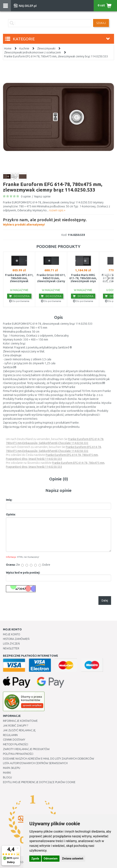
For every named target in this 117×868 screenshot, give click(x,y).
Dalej (105, 600)
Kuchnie (24, 48)
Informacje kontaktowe (20, 721)
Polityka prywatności (18, 754)
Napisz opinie (42, 196)
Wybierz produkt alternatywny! (45, 221)
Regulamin (10, 735)
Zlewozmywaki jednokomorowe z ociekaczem (33, 52)
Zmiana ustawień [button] (73, 859)
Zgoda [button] (35, 859)
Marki (7, 773)
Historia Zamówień (16, 639)
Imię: (9, 500)
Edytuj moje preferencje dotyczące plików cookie (39, 782)
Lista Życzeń (11, 644)
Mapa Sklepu (12, 768)
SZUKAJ (101, 23)
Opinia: (11, 514)
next (108, 278)
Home (8, 48)
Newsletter (11, 648)
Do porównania (19, 301)
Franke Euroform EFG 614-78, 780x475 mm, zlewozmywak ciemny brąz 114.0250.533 (56, 56)
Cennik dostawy (14, 740)
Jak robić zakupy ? (16, 726)
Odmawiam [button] (51, 859)
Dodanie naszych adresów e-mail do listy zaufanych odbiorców (49, 759)
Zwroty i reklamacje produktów (26, 749)
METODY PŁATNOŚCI (16, 744)
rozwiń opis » (57, 210)
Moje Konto (12, 634)
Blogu (7, 777)
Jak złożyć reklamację (19, 730)
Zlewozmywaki (46, 48)
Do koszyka (19, 296)
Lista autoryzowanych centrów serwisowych (35, 763)
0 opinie (26, 196)
